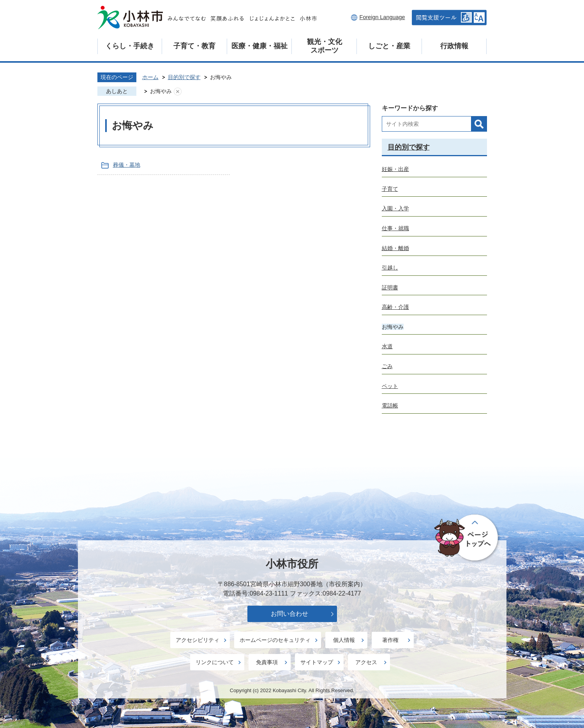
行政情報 (454, 46)
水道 (387, 346)
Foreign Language (382, 17)
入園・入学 (395, 208)
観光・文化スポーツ (325, 46)
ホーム (150, 77)
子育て (390, 189)
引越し (390, 268)
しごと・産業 (389, 46)
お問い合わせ (289, 614)
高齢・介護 (395, 307)
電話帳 (390, 405)
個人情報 (344, 640)
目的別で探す (184, 77)
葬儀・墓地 (127, 165)
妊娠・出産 (395, 169)
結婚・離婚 (395, 248)
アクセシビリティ (198, 640)
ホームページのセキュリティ (275, 640)
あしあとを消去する (178, 92)
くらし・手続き (130, 46)
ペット (390, 386)
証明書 (390, 287)
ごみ (387, 366)
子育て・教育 (194, 46)
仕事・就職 (395, 228)
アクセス (366, 662)
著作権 (390, 640)
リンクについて (215, 662)
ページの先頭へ (467, 538)
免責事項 (267, 662)
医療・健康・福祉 (259, 46)
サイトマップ (317, 662)
